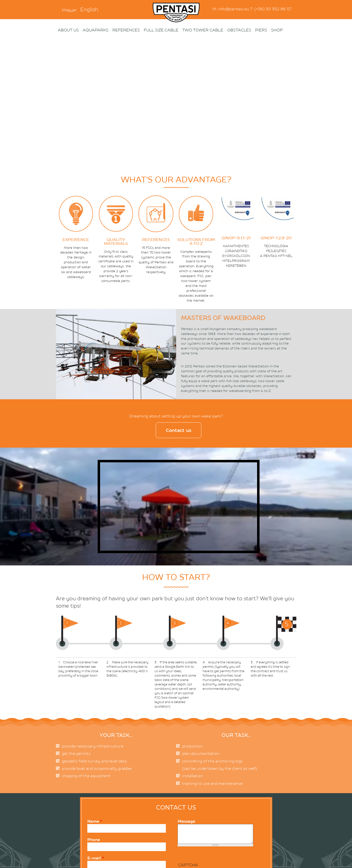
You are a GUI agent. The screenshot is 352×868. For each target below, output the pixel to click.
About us (68, 30)
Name (95, 821)
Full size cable (161, 30)
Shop (277, 30)
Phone (94, 840)
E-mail (96, 858)
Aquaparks (96, 30)
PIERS (261, 30)
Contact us (179, 430)
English (89, 9)
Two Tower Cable (203, 30)
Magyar (69, 10)
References (126, 30)
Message (186, 821)
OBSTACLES (239, 30)
